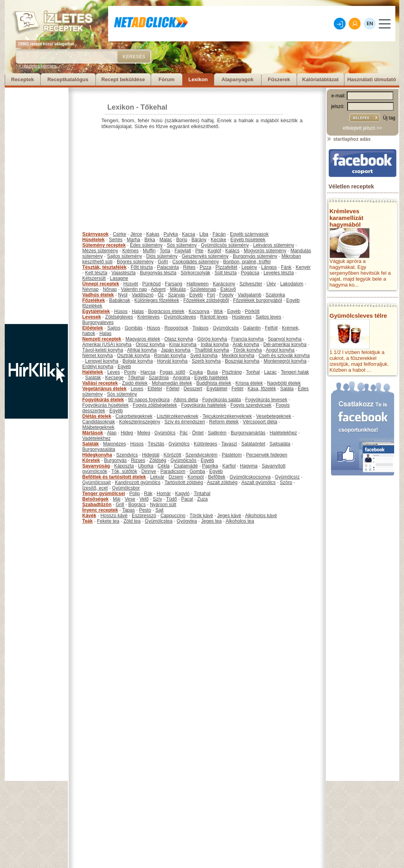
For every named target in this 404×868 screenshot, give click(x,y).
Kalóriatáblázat (320, 79)
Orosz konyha (150, 345)
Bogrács (137, 505)
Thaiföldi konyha (212, 350)
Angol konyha (280, 350)
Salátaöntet (253, 444)
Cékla (164, 466)
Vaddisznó (143, 295)
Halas (138, 311)
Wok (218, 311)
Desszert (193, 389)
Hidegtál (151, 455)
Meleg (144, 433)
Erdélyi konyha (98, 367)
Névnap (91, 289)
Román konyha (170, 356)
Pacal (187, 499)
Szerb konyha (206, 361)
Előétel (155, 389)
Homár (164, 494)
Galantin (252, 328)
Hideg (127, 433)
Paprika (210, 466)
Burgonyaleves (98, 322)
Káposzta (124, 466)
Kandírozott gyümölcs (137, 482)
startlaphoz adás (349, 139)
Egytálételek (96, 311)
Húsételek (94, 240)
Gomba (197, 471)
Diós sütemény (162, 256)
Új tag (389, 118)
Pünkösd (152, 284)
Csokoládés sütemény (196, 262)
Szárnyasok (96, 234)
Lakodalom (292, 284)
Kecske (218, 240)
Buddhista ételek (214, 383)
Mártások (93, 433)
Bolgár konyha (138, 361)
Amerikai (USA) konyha (107, 345)
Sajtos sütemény (124, 256)
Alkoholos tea (240, 521)
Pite (199, 251)
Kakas (153, 234)
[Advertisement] (36, 206)
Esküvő (228, 289)
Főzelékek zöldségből (206, 300)
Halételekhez (283, 433)
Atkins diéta (186, 400)
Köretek (91, 460)
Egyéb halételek (211, 378)
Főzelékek (94, 300)
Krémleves (149, 317)
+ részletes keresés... (39, 66)
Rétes (189, 267)
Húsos (121, 311)
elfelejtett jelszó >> (362, 128)
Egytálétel (217, 389)
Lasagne (119, 278)
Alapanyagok (238, 79)
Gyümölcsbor (126, 488)
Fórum (166, 79)
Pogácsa (250, 273)
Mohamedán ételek (172, 383)
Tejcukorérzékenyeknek (227, 416)
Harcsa (148, 372)
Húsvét (131, 284)
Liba (204, 234)
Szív (157, 499)
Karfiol (229, 466)
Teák (88, 521)
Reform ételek (224, 422)
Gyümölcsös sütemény (225, 245)
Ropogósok (177, 328)
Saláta (287, 389)
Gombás (134, 328)
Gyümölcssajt (97, 482)
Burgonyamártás (248, 433)
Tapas (129, 510)
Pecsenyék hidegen (267, 455)
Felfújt (271, 328)
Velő (144, 499)
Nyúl (123, 295)
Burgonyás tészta (158, 273)
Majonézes (114, 444)
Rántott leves (214, 317)
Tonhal (253, 372)
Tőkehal (154, 107)
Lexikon (198, 79)
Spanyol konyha (285, 339)
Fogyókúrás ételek (103, 400)
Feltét (238, 389)
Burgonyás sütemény (255, 256)
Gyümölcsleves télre (358, 316)
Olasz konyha (179, 339)
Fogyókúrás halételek (204, 405)
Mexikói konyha (238, 356)
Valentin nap (134, 289)
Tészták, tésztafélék (105, 267)
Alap (112, 433)
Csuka (196, 372)
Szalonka (275, 295)
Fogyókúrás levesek (266, 400)
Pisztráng (232, 372)
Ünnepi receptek (101, 284)
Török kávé (201, 516)
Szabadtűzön (97, 505)
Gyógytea (187, 521)
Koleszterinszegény (140, 422)
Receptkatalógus (68, 79)
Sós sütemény (182, 245)
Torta (165, 251)
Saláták (93, 378)
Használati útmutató (372, 79)
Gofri (163, 262)
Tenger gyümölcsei (104, 494)
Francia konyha (247, 339)
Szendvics (127, 455)
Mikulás (178, 289)
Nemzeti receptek (102, 339)
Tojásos (201, 328)
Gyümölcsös (226, 328)
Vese (130, 499)
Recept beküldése (123, 79)
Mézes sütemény (100, 251)
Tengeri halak (295, 372)
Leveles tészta (279, 273)
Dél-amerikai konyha (285, 345)
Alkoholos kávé (261, 516)
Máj (117, 499)
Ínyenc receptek (100, 510)
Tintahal (202, 494)
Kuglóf (214, 251)
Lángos (269, 267)
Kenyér (303, 267)
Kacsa (188, 234)
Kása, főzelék (262, 389)
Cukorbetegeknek (134, 416)
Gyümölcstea (159, 521)
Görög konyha (212, 339)
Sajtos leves (268, 317)
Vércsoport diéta (260, 422)
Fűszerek (279, 79)
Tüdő (171, 499)
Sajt (160, 510)
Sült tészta (226, 273)
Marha (133, 240)
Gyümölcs (165, 433)
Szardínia (159, 378)
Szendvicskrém (201, 455)
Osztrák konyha (134, 356)
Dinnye (149, 471)
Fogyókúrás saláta (222, 400)
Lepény (249, 267)
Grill (120, 505)
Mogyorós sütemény (265, 251)
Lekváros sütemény (273, 245)
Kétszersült (94, 278)
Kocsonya (199, 311)
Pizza (205, 267)
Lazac (270, 372)
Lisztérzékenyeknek (177, 416)
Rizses (138, 460)
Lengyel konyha (102, 361)
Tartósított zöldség (184, 482)
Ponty (130, 372)
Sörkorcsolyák (195, 273)
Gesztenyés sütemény (205, 256)
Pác (184, 433)
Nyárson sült (163, 505)
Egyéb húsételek (248, 240)
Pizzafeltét (226, 267)
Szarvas (177, 295)
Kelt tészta (96, 273)
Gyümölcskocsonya (250, 477)
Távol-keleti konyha (103, 350)
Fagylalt (183, 251)
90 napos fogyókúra (149, 400)
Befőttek (217, 477)
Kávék (89, 516)
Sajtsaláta (280, 444)
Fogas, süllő (173, 372)
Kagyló (182, 494)
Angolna (181, 378)
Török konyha (248, 350)
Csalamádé (186, 466)
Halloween (198, 284)
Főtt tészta (142, 267)
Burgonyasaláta (99, 449)
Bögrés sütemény (135, 262)
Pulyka (171, 234)
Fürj (211, 295)
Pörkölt (252, 311)
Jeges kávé (229, 516)
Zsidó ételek (135, 383)
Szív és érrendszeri (185, 422)
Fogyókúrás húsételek (106, 405)
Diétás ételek (97, 416)
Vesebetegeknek (274, 416)
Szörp (286, 482)
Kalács (232, 251)
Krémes (130, 251)
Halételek (93, 372)
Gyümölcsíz (287, 477)
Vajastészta (124, 273)
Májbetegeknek (98, 427)
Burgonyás (115, 460)
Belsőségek (96, 499)
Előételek (93, 328)
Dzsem (176, 477)
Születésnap (203, 289)
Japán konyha (176, 350)
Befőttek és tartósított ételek (114, 477)
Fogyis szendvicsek (251, 405)
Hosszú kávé (114, 516)
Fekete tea (108, 521)
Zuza (203, 499)
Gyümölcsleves (180, 317)
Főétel (173, 389)
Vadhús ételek (98, 295)
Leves (114, 372)
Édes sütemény (146, 245)
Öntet (198, 433)
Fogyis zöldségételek (155, 405)
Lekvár (157, 477)
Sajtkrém (217, 433)
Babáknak (120, 300)
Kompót (195, 477)
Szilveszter (251, 284)
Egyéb (196, 295)
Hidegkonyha (97, 455)
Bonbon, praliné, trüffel (247, 262)
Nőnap (110, 289)
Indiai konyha (215, 345)
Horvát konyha (172, 361)
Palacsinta (168, 267)
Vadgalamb (250, 295)
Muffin (149, 251)
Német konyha (98, 356)
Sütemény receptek (104, 245)
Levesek (92, 317)
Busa (212, 372)
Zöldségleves (119, 317)
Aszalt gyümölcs (259, 482)
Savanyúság (96, 466)
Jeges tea (211, 521)
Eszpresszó (144, 516)
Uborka (146, 466)
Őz (161, 295)
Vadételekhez (97, 438)
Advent (158, 289)
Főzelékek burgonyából (258, 300)
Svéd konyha (204, 356)
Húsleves (242, 317)
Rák (148, 494)
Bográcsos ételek (166, 311)
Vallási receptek (100, 383)
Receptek (22, 79)
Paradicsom (173, 471)
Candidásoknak (99, 422)
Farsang (174, 284)
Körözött (173, 455)
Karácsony (224, 284)
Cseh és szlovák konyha (284, 356)
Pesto (145, 510)
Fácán (219, 234)
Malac (166, 240)
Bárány (199, 240)
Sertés (116, 240)
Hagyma (249, 466)
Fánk (286, 267)
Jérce (136, 234)
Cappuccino (173, 516)
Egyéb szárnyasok (249, 234)
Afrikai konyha (142, 350)
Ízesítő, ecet (95, 488)
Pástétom (232, 455)
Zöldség (158, 460)
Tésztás (156, 444)
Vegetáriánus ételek (105, 389)
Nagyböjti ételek (284, 383)
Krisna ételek (249, 383)
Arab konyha (246, 345)
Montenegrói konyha (285, 361)
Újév (271, 284)
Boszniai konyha (242, 361)
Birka (150, 240)
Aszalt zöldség (222, 482)
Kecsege (115, 378)
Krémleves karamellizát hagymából (346, 218)
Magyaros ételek (143, 339)
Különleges (205, 444)
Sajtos (114, 328)
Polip (135, 494)
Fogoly (226, 295)
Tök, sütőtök (124, 471)
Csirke (120, 234)
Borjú (182, 240)
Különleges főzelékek (157, 300)
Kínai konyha (183, 345)
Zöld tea (132, 521)
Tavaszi (229, 444)
